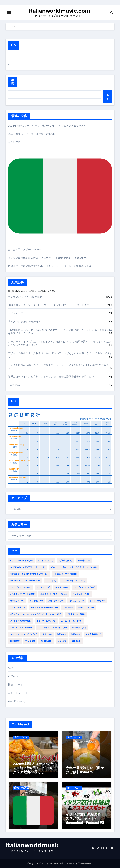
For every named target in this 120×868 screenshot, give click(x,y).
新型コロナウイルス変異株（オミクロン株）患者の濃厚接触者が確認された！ (52, 377)
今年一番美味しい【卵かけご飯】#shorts (32, 134)
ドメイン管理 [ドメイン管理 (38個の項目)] (18, 608)
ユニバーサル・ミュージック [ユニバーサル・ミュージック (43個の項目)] (52, 628)
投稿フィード (16, 685)
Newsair (69, 863)
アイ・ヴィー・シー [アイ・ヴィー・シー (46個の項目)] (21, 587)
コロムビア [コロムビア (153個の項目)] (17, 601)
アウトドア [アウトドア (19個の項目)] (43, 587)
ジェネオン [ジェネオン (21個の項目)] (36, 601)
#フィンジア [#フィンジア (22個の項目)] (46, 561)
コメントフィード (18, 693)
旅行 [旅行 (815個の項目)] (61, 634)
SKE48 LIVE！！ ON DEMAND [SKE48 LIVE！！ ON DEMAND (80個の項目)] (25, 581)
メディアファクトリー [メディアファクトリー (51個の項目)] (21, 628)
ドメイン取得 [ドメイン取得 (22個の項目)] (98, 601)
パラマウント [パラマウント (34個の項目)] (86, 608)
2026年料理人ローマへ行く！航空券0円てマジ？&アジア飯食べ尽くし (48, 126)
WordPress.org (16, 701)
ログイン (13, 676)
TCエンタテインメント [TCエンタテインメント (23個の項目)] (73, 581)
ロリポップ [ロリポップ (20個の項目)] (79, 628)
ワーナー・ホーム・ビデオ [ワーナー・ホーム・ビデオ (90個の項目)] (24, 634)
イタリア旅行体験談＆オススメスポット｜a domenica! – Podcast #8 (48, 258)
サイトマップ (16, 313)
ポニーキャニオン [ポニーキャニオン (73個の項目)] (46, 621)
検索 (13, 82)
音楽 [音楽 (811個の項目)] (62, 641)
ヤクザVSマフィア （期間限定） (26, 297)
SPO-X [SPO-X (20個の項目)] (51, 581)
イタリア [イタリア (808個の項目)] (62, 587)
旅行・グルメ (21, 737)
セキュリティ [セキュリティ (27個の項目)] (77, 601)
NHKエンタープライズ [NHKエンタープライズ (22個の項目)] (65, 574)
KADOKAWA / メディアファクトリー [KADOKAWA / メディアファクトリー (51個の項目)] (28, 567)
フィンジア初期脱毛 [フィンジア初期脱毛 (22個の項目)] (21, 621)
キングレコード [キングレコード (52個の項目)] (81, 594)
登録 (10, 668)
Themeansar (85, 863)
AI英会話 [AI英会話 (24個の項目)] (84, 561)
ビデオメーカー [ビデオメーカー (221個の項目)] (76, 614)
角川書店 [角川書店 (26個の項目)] (46, 641)
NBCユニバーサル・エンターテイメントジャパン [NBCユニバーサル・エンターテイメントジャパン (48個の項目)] (74, 567)
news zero (14, 385)
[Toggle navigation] (9, 12)
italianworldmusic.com (59, 11)
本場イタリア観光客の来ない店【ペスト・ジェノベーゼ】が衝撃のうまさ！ (51, 266)
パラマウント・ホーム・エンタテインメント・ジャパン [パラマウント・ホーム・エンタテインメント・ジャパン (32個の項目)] (36, 614)
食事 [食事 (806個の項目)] (76, 641)
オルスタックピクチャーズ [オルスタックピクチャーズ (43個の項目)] (54, 594)
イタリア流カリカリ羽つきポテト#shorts (60, 196)
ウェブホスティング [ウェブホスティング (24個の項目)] (85, 587)
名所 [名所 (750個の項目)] (47, 634)
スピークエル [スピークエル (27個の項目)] (56, 601)
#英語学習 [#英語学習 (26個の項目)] (65, 561)
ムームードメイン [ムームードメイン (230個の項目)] (71, 621)
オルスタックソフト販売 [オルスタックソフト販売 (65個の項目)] (22, 594)
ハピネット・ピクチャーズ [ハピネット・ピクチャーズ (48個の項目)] (44, 608)
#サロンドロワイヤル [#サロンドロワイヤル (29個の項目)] (21, 561)
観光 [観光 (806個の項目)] (30, 641)
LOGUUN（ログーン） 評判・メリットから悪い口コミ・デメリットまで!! (49, 305)
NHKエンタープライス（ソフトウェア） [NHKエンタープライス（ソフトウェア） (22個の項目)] (29, 574)
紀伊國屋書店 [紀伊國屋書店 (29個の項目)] (94, 634)
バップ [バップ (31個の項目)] (68, 608)
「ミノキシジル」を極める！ (24, 322)
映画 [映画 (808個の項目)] (76, 634)
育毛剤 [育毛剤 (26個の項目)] (15, 641)
